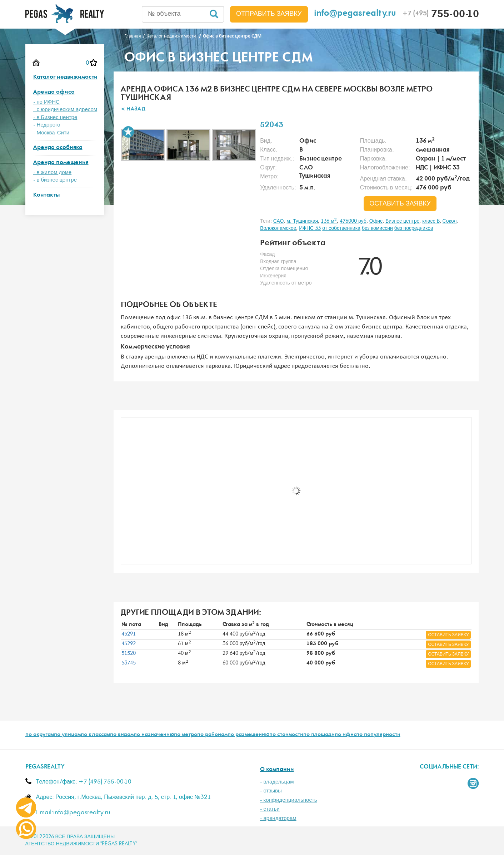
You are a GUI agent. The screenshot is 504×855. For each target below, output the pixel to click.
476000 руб (353, 221)
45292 (129, 644)
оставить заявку (400, 204)
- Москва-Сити (51, 133)
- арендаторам (278, 818)
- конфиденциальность (289, 800)
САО (279, 221)
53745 (129, 663)
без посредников (414, 228)
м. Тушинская (302, 221)
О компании (277, 770)
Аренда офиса (54, 92)
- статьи (270, 809)
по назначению (154, 735)
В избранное (128, 132)
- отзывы (271, 791)
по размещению (248, 735)
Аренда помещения (61, 163)
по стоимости (286, 735)
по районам (212, 735)
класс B (431, 221)
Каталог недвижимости (65, 77)
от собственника (341, 228)
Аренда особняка (58, 148)
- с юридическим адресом (65, 110)
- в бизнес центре (55, 180)
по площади (319, 735)
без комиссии (377, 228)
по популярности (378, 735)
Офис (376, 221)
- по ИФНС (46, 102)
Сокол (450, 221)
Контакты (47, 195)
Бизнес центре (402, 221)
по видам (122, 735)
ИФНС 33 (310, 228)
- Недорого (47, 125)
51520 (129, 653)
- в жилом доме (53, 172)
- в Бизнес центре (55, 117)
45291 (129, 634)
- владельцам (277, 782)
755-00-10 (441, 15)
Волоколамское (278, 228)
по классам (95, 735)
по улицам (67, 735)
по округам (40, 735)
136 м (329, 221)
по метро (186, 735)
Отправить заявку (269, 14)
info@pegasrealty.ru (355, 14)
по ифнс (345, 735)
